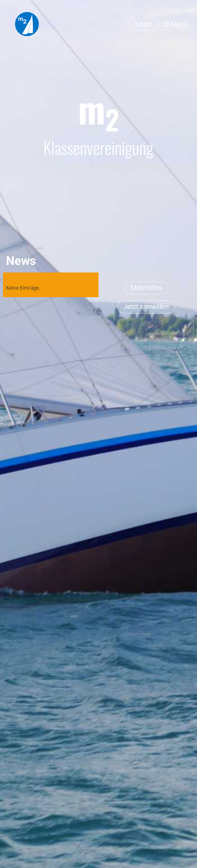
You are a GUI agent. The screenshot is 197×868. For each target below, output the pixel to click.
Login (144, 24)
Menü (176, 24)
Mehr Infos (146, 288)
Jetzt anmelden (146, 307)
